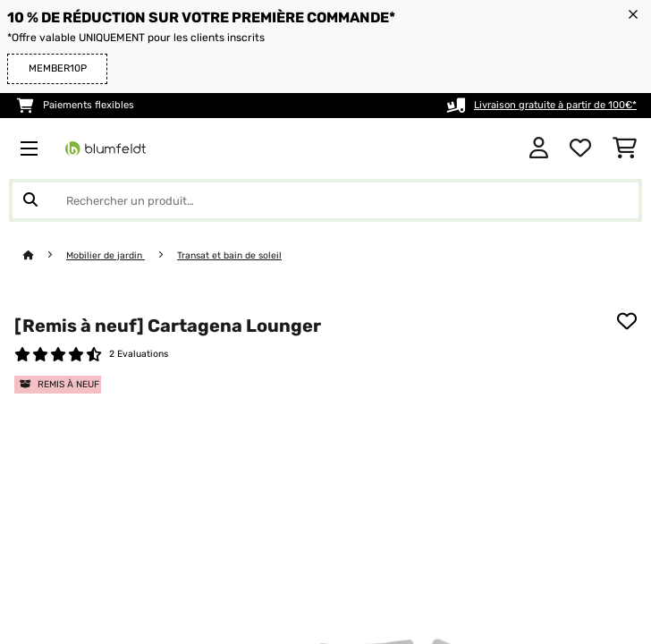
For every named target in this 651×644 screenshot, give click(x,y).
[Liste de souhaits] (580, 148)
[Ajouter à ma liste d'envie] (627, 321)
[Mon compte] (539, 148)
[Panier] (625, 148)
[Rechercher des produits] (325, 200)
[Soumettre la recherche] (30, 200)
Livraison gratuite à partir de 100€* (555, 105)
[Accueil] (45, 255)
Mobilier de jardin (106, 255)
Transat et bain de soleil (229, 255)
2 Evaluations (139, 354)
